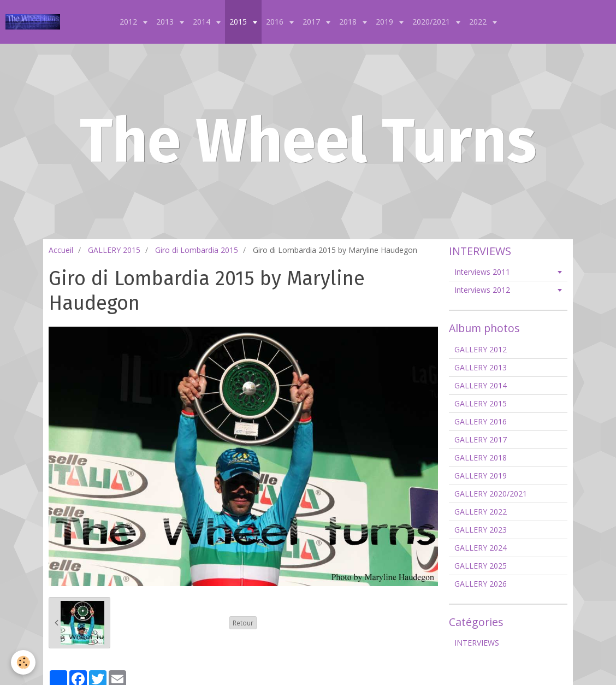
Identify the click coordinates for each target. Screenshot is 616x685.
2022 (479, 22)
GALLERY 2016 (481, 421)
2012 (129, 22)
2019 (386, 22)
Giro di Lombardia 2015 (197, 250)
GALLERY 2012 (481, 349)
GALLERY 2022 (481, 512)
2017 (312, 22)
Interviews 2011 (482, 272)
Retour (243, 623)
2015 (239, 22)
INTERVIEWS (477, 643)
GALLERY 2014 (481, 385)
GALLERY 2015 (114, 250)
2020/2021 (432, 22)
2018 (349, 22)
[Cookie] (23, 662)
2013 (166, 22)
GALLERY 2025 (481, 566)
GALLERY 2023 (481, 530)
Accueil (61, 250)
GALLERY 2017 (481, 439)
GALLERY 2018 (481, 457)
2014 (203, 22)
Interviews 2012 (482, 290)
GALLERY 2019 (481, 476)
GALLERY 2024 (481, 548)
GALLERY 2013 (481, 367)
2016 (276, 22)
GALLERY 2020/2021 (491, 494)
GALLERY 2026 (481, 584)
